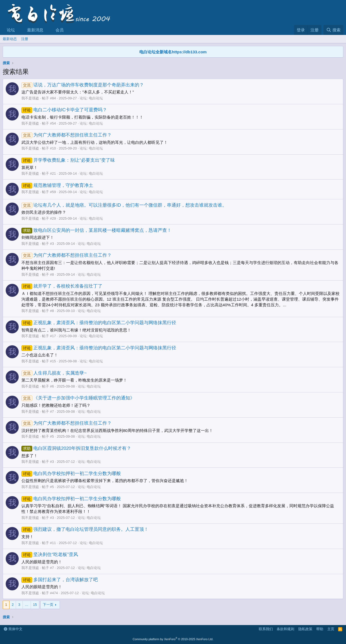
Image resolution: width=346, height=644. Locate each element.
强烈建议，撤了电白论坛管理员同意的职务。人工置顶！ (85, 529)
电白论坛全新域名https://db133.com (173, 52)
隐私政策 (305, 629)
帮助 (320, 629)
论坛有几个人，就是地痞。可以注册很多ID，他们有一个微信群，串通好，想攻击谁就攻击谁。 (124, 205)
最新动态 (10, 39)
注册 (25, 39)
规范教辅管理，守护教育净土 (57, 185)
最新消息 (35, 30)
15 (35, 605)
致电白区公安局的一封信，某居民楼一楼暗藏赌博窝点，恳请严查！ (96, 230)
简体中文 (13, 629)
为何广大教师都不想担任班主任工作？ (67, 135)
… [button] (27, 605)
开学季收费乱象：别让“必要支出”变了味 (68, 160)
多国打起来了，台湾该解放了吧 (60, 580)
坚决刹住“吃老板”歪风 (50, 554)
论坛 (11, 30)
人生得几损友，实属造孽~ (54, 373)
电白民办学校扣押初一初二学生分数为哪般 (71, 474)
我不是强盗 (30, 98)
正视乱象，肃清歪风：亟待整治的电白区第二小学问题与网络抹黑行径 (99, 323)
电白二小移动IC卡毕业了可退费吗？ (64, 110)
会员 (60, 30)
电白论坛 (96, 98)
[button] (19, 30)
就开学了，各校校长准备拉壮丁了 (62, 286)
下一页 (48, 605)
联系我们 (266, 629)
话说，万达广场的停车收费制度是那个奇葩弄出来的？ (83, 85)
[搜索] (333, 30)
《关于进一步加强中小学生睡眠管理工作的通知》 (78, 398)
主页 (331, 629)
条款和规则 (285, 629)
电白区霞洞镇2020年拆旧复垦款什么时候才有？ (76, 448)
